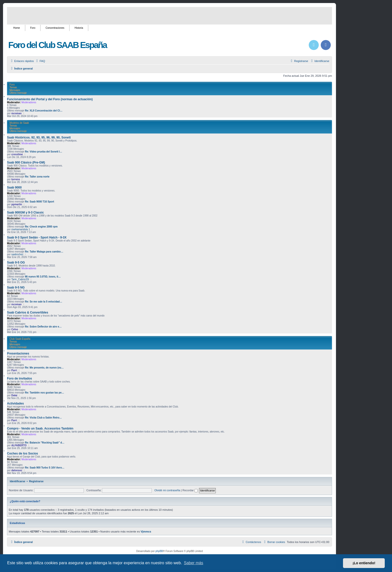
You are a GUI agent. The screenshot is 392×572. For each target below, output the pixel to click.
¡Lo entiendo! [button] (364, 563)
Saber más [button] (194, 563)
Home (17, 28)
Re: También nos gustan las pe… (45, 393)
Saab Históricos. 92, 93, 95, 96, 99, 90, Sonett (39, 137)
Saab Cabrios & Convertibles (28, 312)
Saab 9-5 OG (16, 262)
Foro (33, 28)
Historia (79, 28)
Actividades (15, 403)
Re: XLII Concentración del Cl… (44, 111)
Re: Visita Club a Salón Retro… (43, 418)
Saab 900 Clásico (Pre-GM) (26, 162)
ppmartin (17, 204)
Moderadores (29, 102)
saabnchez (17, 254)
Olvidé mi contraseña (167, 490)
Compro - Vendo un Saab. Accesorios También (40, 428)
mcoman (16, 113)
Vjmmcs (146, 531)
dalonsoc (17, 470)
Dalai (14, 395)
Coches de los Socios (22, 453)
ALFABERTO (19, 445)
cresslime (17, 154)
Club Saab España (20, 339)
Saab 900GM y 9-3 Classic (25, 212)
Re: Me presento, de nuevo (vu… (44, 368)
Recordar (190, 490)
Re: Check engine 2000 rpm (41, 227)
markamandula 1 (20, 229)
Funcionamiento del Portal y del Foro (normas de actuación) (50, 99)
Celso (15, 329)
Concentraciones (55, 28)
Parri (14, 370)
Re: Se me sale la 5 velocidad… (44, 302)
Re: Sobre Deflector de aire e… (43, 327)
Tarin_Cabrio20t (20, 279)
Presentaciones (18, 353)
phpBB (159, 551)
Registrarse (36, 481)
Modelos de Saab (19, 123)
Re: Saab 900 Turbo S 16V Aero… (45, 468)
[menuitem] (40, 61)
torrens (15, 179)
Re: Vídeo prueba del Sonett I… (44, 152)
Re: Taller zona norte (37, 177)
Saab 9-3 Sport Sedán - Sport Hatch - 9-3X (37, 237)
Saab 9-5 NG (16, 287)
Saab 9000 (14, 187)
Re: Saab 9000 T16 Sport (40, 202)
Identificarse (17, 481)
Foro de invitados (19, 378)
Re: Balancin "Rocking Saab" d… (45, 443)
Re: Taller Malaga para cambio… (44, 252)
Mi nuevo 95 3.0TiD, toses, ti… (43, 277)
